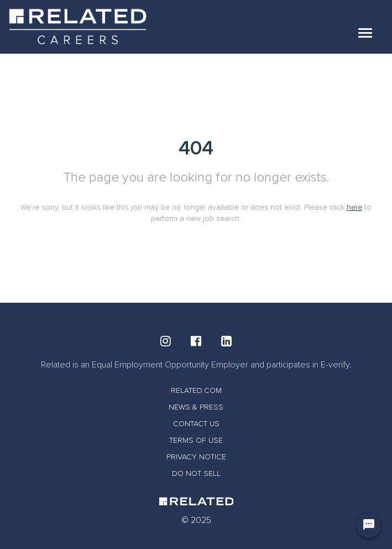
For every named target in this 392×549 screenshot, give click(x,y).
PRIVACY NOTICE (196, 457)
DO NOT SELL (196, 473)
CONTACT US (196, 424)
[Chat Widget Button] (369, 526)
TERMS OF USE (196, 440)
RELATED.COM (196, 390)
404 (196, 148)
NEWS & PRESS (196, 407)
